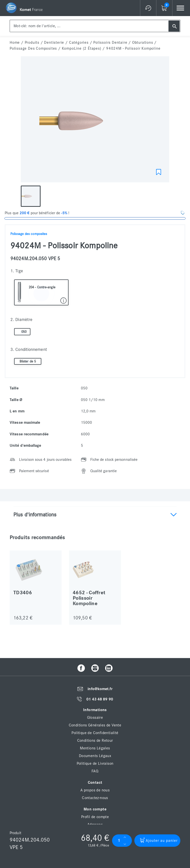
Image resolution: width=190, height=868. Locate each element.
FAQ (95, 771)
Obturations (143, 42)
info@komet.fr (100, 689)
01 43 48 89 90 (100, 699)
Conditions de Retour (95, 741)
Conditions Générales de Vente (95, 725)
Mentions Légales (95, 748)
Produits (32, 42)
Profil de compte (95, 817)
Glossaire (95, 718)
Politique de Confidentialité (95, 733)
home (15, 42)
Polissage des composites (33, 48)
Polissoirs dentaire (110, 42)
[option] (95, 121)
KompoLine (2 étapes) (82, 48)
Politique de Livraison (95, 763)
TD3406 (23, 593)
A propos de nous (95, 790)
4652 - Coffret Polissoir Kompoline (89, 598)
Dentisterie (54, 42)
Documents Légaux (95, 756)
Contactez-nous (95, 798)
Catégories (79, 42)
